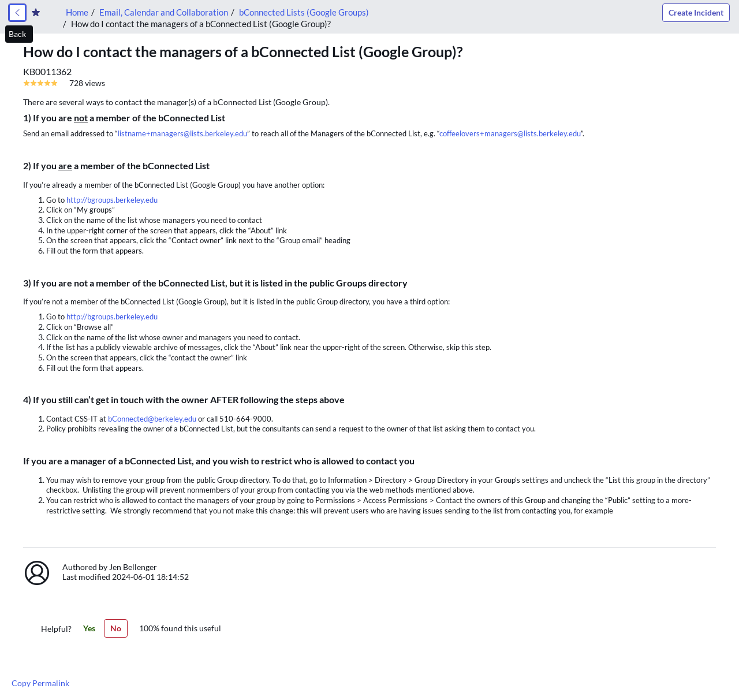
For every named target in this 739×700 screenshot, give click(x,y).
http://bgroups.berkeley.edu (112, 200)
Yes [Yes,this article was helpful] (89, 628)
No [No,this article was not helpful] (116, 628)
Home (77, 12)
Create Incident (696, 12)
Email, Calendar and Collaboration (164, 12)
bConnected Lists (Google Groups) (304, 12)
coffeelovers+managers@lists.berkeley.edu (510, 133)
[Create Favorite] (36, 13)
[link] (17, 13)
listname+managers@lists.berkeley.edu (182, 133)
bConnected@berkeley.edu (152, 419)
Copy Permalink (40, 683)
